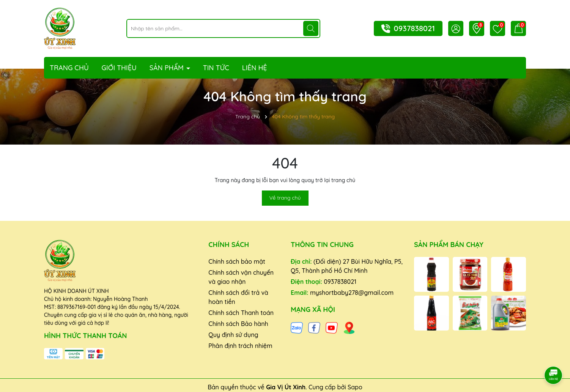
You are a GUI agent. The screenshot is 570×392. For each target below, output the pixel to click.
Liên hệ (255, 68)
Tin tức (216, 68)
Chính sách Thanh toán (241, 313)
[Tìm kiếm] (311, 28)
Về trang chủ (285, 198)
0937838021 (414, 28)
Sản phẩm (168, 68)
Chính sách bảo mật (237, 261)
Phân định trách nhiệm (240, 346)
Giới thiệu (119, 68)
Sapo (355, 387)
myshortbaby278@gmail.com (352, 293)
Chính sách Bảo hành (238, 324)
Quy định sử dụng (233, 335)
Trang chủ (69, 68)
